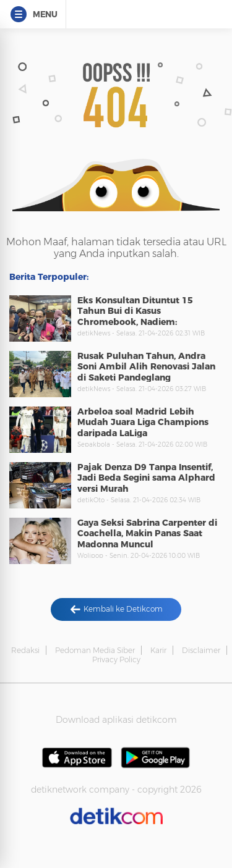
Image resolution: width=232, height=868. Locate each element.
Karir (158, 650)
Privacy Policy (116, 659)
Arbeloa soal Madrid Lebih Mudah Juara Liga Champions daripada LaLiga (143, 422)
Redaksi (25, 650)
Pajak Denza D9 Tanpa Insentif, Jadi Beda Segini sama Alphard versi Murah (146, 478)
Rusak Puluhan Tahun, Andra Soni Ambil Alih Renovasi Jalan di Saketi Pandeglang (146, 367)
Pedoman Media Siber (95, 650)
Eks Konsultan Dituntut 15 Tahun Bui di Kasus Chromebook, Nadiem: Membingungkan (135, 317)
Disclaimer (201, 650)
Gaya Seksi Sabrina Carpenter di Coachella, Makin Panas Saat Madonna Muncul (147, 533)
